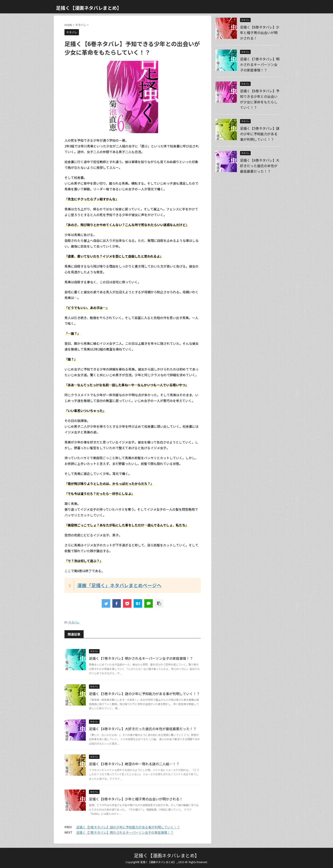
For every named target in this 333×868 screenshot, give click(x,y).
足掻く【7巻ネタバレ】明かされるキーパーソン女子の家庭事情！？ (141, 658)
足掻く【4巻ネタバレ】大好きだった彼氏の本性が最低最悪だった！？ (143, 729)
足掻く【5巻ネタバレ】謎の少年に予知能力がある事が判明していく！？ (144, 694)
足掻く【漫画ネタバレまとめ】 (89, 8)
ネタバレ (74, 622)
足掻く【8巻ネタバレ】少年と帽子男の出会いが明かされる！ (136, 799)
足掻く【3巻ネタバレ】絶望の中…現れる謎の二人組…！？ (134, 764)
